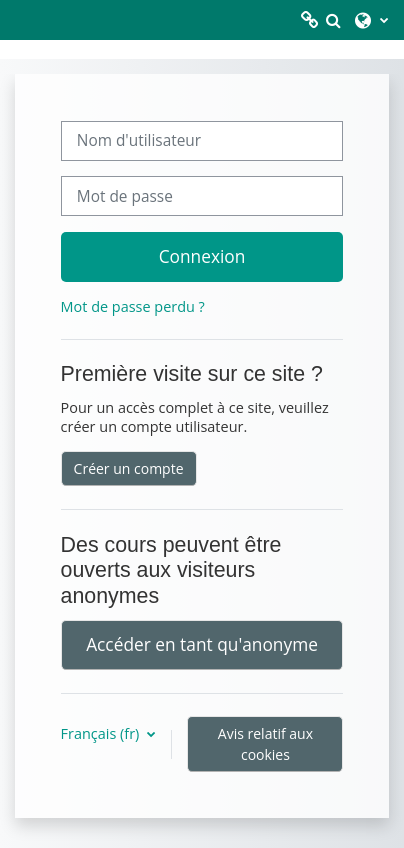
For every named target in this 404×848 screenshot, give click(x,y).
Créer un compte (129, 468)
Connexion (202, 256)
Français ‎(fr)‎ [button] (102, 733)
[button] (333, 20)
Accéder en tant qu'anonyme (202, 644)
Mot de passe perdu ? (133, 306)
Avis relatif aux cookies (265, 744)
